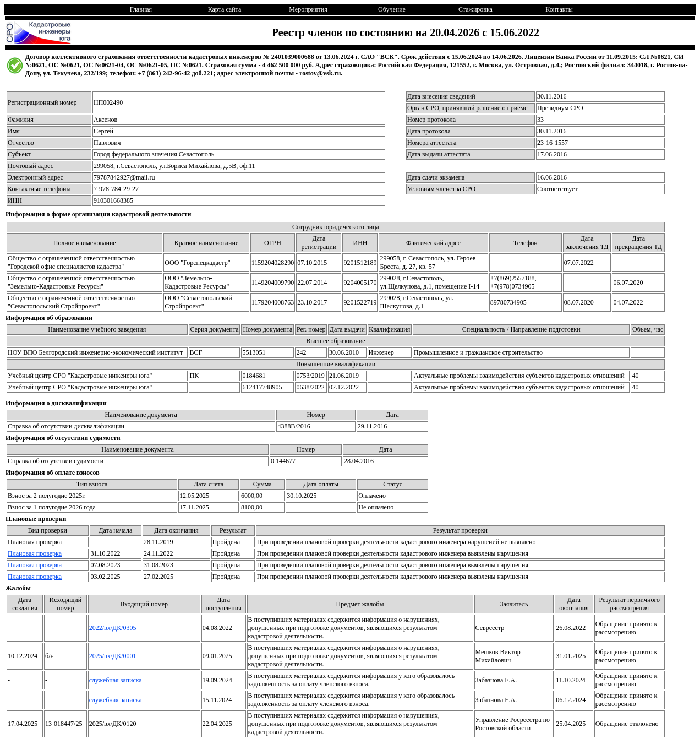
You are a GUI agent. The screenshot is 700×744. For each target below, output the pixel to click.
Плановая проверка (35, 553)
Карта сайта (225, 9)
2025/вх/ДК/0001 (113, 656)
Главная (141, 9)
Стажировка (475, 9)
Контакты (559, 9)
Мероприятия (308, 9)
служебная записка (116, 680)
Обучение (392, 9)
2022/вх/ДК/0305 (113, 628)
